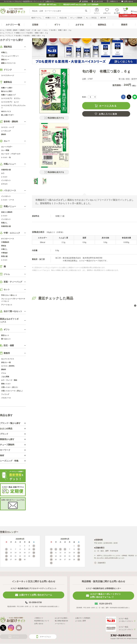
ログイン (97, 13)
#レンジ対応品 (91, 18)
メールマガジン (60, 624)
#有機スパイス (50, 18)
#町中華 (103, 18)
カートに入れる (108, 106)
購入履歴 (117, 13)
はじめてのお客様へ (61, 618)
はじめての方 (98, 1)
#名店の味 (63, 18)
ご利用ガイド (113, 1)
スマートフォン (45, 637)
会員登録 (85, 1)
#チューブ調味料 (76, 18)
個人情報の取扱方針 (61, 621)
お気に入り (107, 13)
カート (126, 11)
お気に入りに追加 (108, 114)
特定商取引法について (42, 621)
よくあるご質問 (81, 621)
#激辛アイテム (36, 18)
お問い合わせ (129, 1)
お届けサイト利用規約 (83, 618)
